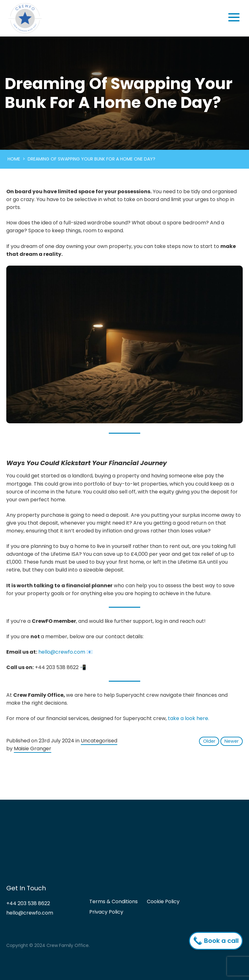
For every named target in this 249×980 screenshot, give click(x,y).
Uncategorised (99, 741)
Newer (232, 741)
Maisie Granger (33, 749)
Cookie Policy (163, 901)
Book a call (217, 941)
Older (209, 741)
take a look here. (188, 718)
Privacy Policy (106, 912)
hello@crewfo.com (62, 652)
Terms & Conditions (113, 901)
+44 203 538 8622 (28, 903)
